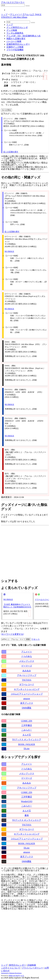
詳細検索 (32, 965)
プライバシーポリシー (32, 968)
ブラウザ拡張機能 (15, 50)
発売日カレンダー (17, 965)
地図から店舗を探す (16, 39)
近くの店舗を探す (11, 152)
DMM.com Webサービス (16, 975)
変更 (28, 639)
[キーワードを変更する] (12, 634)
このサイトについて (11, 968)
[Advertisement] (25, 551)
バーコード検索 (14, 41)
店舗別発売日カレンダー (18, 44)
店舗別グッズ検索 (15, 47)
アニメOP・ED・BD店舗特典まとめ (23, 36)
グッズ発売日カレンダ (17, 27)
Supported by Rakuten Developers (11, 973)
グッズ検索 (12, 30)
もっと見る (6, 110)
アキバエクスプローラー (13, 2)
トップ (4, 15)
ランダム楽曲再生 (15, 33)
